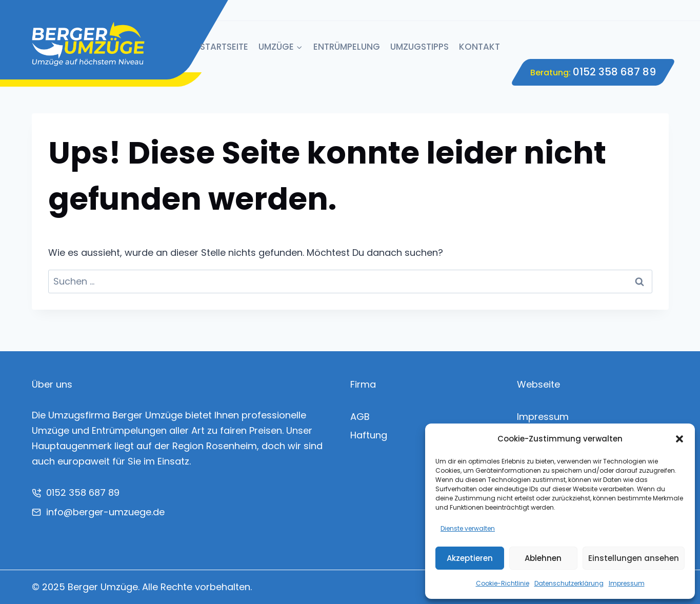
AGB (360, 417)
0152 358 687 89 (614, 72)
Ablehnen (543, 558)
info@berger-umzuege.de (105, 512)
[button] (679, 439)
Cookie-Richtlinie (503, 583)
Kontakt (479, 47)
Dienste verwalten (468, 528)
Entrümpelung (347, 47)
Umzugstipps (419, 47)
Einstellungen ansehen (634, 558)
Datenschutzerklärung (569, 583)
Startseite (224, 47)
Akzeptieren (470, 558)
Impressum (627, 583)
